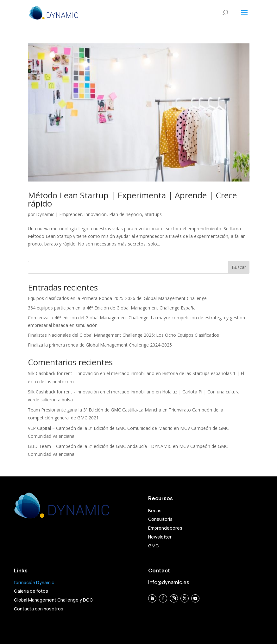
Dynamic (45, 214)
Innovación (95, 214)
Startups (153, 214)
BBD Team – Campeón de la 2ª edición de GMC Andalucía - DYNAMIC (100, 446)
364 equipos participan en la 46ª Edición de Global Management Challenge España (112, 308)
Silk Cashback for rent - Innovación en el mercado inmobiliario (91, 373)
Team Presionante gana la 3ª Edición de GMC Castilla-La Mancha (94, 410)
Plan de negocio (126, 214)
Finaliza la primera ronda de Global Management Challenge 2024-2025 (100, 345)
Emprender (70, 214)
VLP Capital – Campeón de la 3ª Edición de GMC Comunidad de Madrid (100, 428)
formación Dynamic (34, 582)
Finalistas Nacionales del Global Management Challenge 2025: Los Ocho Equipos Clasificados (123, 335)
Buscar (239, 267)
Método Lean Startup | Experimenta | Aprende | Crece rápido (132, 199)
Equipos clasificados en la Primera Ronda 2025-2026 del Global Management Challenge (117, 298)
